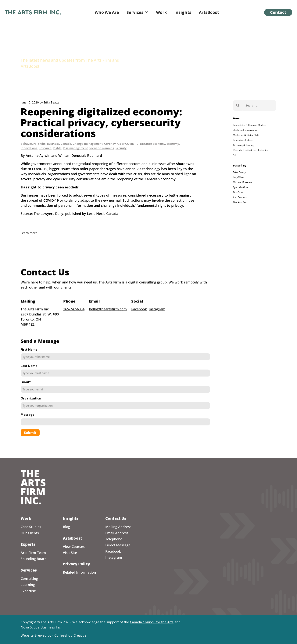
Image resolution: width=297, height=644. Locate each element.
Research (45, 148)
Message (27, 425)
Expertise (28, 591)
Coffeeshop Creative (70, 635)
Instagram (157, 320)
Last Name (29, 376)
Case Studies (31, 527)
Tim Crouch (239, 192)
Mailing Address (118, 527)
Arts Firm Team (33, 553)
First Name (29, 360)
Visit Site (70, 553)
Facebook (139, 320)
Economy (173, 144)
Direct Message (118, 545)
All (234, 155)
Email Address (117, 533)
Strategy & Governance (245, 130)
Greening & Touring (243, 145)
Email (26, 393)
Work (161, 12)
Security (121, 148)
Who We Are (107, 12)
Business (53, 144)
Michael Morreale (242, 182)
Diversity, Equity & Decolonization (251, 150)
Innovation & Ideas (243, 140)
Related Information (79, 572)
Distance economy (153, 144)
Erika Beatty (239, 172)
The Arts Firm (240, 202)
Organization (31, 409)
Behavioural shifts (33, 144)
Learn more (29, 233)
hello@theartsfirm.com (108, 320)
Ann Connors (240, 197)
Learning (28, 585)
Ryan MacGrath (241, 187)
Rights (57, 148)
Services (138, 12)
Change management (88, 144)
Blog (66, 527)
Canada (66, 144)
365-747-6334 (74, 320)
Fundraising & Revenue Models (249, 125)
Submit (30, 443)
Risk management (75, 148)
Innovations (29, 148)
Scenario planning (102, 148)
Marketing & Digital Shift (246, 135)
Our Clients (30, 533)
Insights (183, 12)
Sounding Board (34, 559)
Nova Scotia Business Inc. (41, 627)
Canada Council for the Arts (152, 622)
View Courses (74, 547)
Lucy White (239, 177)
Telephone (114, 539)
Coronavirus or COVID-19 (121, 144)
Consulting (29, 579)
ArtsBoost (209, 12)
